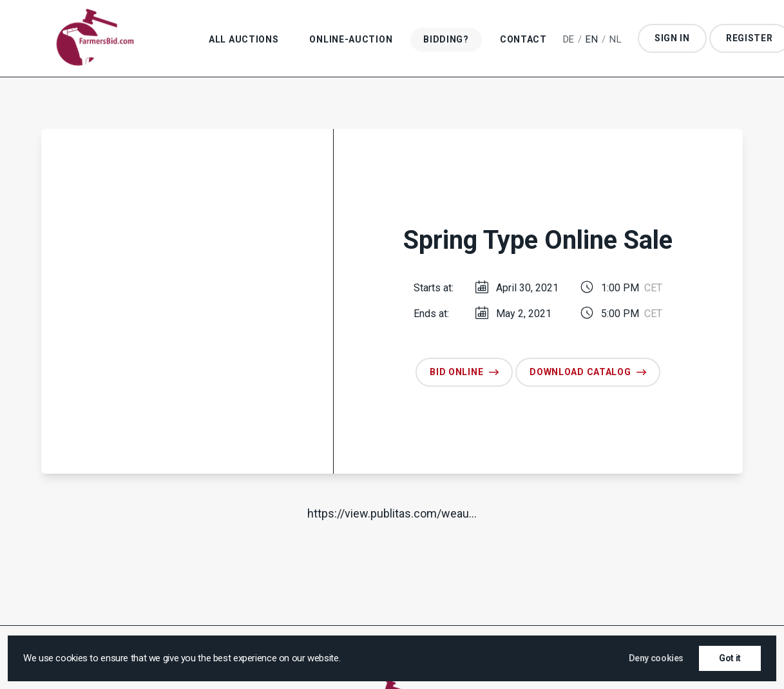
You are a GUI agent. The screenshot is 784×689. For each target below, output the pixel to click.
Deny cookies (656, 658)
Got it (730, 658)
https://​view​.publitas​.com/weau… (392, 513)
